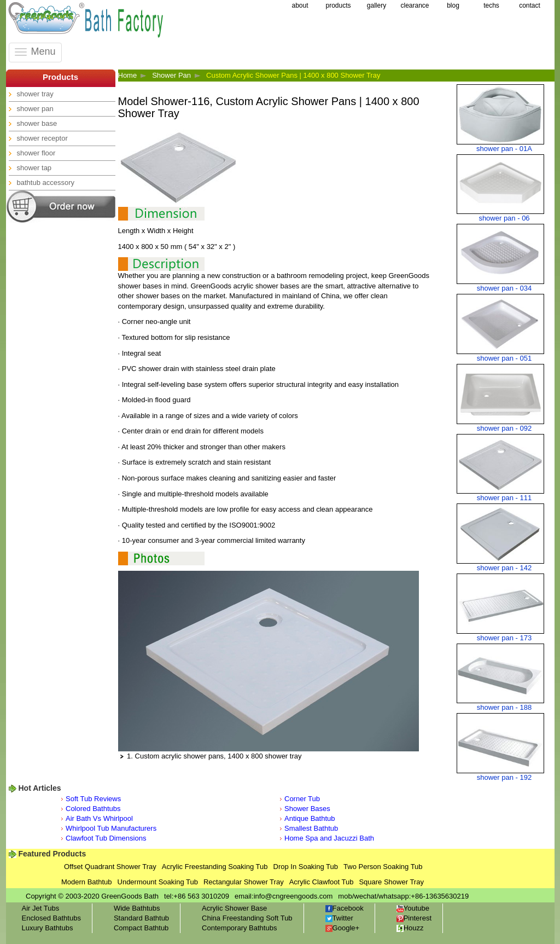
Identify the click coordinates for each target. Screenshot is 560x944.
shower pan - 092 (504, 428)
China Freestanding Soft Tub (247, 918)
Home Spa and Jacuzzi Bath (329, 838)
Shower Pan (171, 75)
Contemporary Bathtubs (239, 928)
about (300, 5)
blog (453, 5)
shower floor (36, 153)
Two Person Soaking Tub (383, 867)
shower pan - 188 (504, 707)
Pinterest (414, 918)
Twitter (339, 918)
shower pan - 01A (504, 149)
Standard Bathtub (141, 918)
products (338, 5)
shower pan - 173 (504, 638)
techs (491, 5)
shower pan (35, 109)
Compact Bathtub (141, 928)
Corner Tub (302, 799)
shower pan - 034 (504, 288)
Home (128, 75)
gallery (377, 5)
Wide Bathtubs (137, 908)
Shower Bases (307, 809)
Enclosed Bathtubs (51, 918)
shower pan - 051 (504, 358)
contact (530, 5)
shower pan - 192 (504, 777)
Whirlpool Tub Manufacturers (111, 828)
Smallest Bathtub (311, 828)
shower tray (35, 94)
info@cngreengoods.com (293, 896)
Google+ (343, 928)
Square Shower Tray (391, 882)
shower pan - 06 (504, 218)
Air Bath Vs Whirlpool (99, 818)
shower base (37, 123)
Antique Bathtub (310, 818)
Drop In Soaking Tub (306, 867)
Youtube (413, 908)
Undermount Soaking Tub (158, 882)
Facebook (345, 908)
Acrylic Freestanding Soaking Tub (215, 867)
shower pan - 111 (504, 498)
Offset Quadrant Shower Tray (110, 867)
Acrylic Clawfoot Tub (322, 882)
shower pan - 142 (504, 568)
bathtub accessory (46, 183)
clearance (415, 5)
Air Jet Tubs (41, 908)
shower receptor (42, 138)
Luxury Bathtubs (48, 928)
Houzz (410, 928)
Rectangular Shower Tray (244, 882)
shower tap (34, 168)
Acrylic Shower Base (234, 908)
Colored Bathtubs (93, 809)
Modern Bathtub (87, 882)
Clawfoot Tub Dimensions (106, 838)
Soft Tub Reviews (93, 799)
